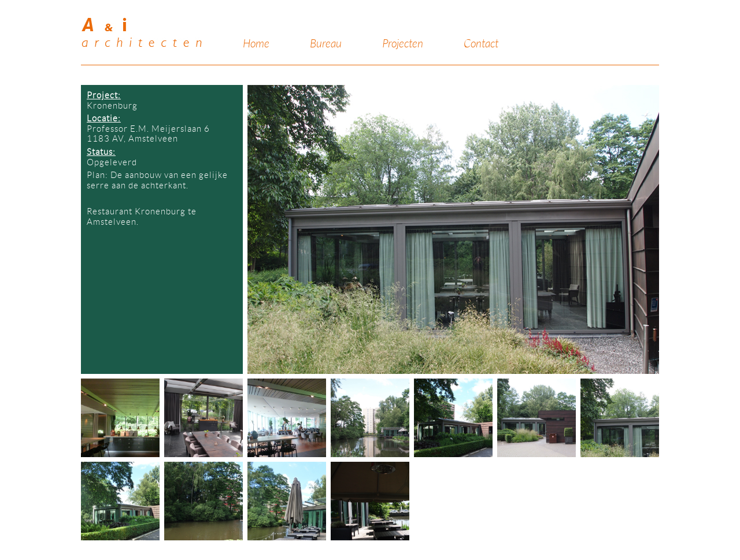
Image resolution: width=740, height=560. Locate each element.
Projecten (403, 44)
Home (256, 44)
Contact (481, 44)
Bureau (326, 44)
